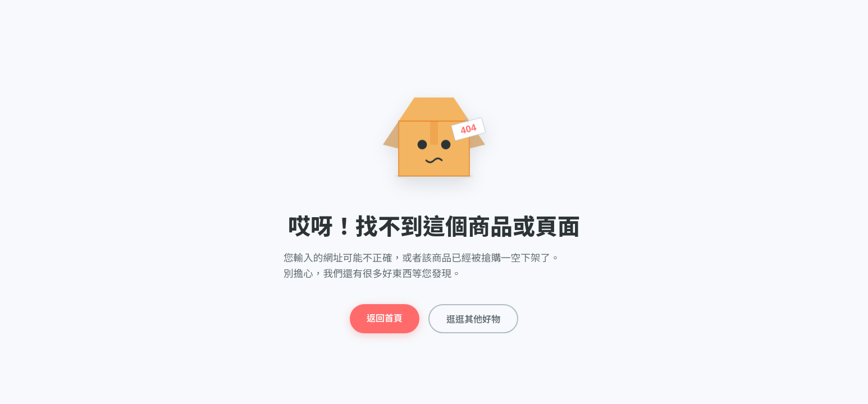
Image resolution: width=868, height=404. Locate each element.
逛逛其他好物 (473, 320)
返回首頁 (385, 318)
